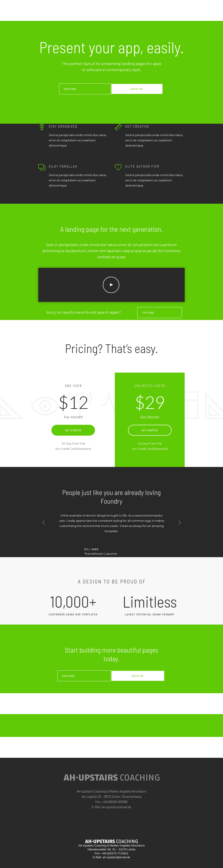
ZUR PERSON (145, 6)
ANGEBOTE (123, 6)
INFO (180, 6)
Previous (44, 523)
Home (109, 6)
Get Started (73, 430)
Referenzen (165, 6)
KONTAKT (208, 6)
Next (179, 523)
